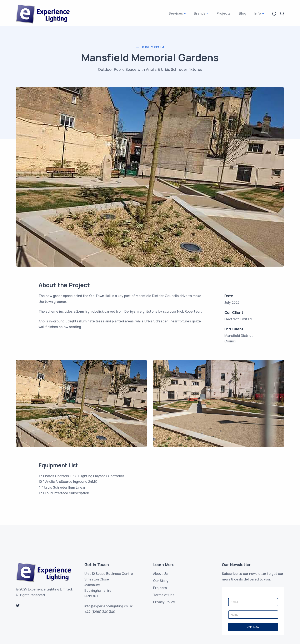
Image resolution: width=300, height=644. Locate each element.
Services (176, 13)
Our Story (161, 581)
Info (258, 13)
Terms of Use (164, 595)
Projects (223, 13)
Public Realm (153, 47)
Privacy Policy (164, 602)
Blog (242, 13)
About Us (160, 574)
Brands (200, 13)
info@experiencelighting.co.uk (108, 606)
